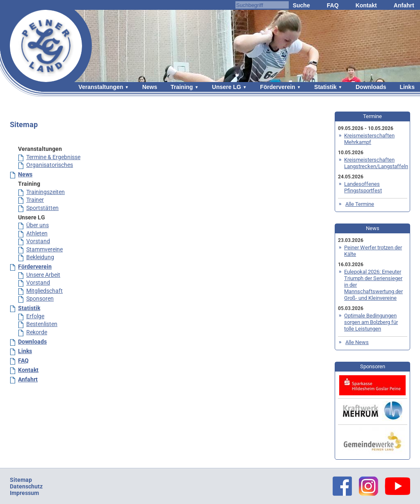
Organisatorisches (50, 165)
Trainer (35, 200)
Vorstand (38, 241)
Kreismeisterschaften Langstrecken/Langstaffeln (376, 163)
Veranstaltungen (101, 87)
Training (182, 87)
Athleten (37, 233)
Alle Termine (360, 204)
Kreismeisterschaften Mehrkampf (369, 139)
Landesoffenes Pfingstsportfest (363, 187)
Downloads (371, 87)
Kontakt (366, 5)
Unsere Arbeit (43, 275)
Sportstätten (42, 208)
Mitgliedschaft (45, 291)
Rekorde (37, 332)
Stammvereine (45, 249)
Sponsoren (40, 299)
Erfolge (35, 316)
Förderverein (278, 87)
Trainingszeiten (46, 192)
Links (407, 87)
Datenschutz (26, 486)
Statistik (325, 87)
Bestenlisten (42, 324)
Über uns (38, 225)
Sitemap (21, 480)
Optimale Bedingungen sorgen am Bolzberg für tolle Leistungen (371, 322)
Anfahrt (404, 5)
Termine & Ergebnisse (53, 157)
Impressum (24, 493)
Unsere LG (227, 87)
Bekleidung (40, 257)
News (150, 87)
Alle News (357, 342)
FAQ (333, 5)
